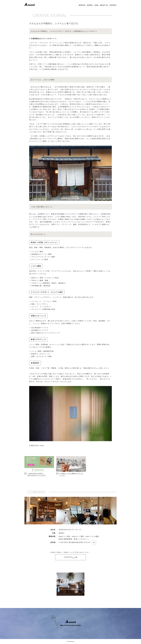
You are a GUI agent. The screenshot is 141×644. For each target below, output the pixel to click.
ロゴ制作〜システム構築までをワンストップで (71, 474)
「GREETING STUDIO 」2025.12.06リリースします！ (37, 474)
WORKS (90, 5)
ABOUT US (104, 5)
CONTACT (113, 5)
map (94, 543)
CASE (96, 5)
